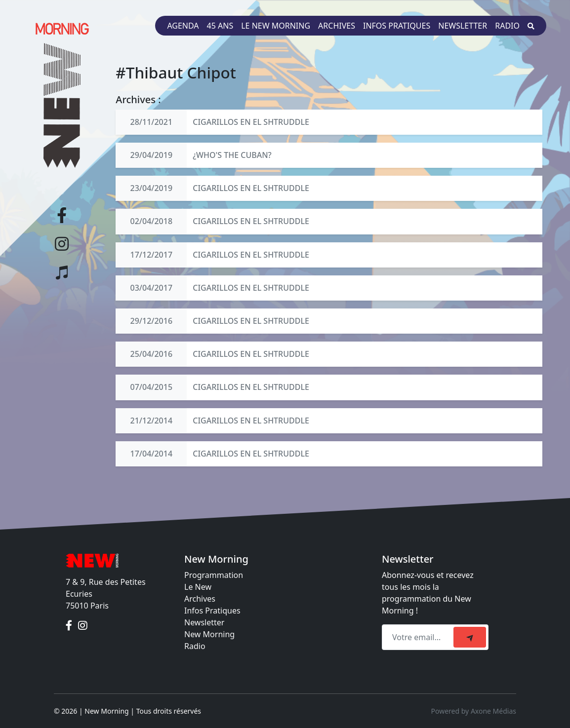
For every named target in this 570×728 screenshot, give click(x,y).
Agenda (183, 26)
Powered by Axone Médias (474, 711)
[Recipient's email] (419, 637)
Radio (507, 26)
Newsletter (463, 26)
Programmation (214, 575)
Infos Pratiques (212, 611)
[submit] (470, 637)
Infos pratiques (397, 26)
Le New (198, 587)
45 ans (220, 26)
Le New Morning (276, 26)
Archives (337, 26)
